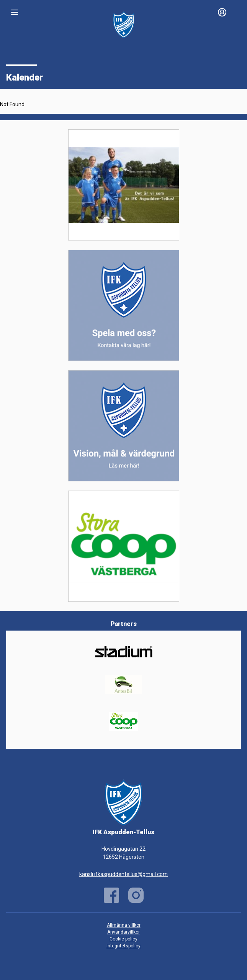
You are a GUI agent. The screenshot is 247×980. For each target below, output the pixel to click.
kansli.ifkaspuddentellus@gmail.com (123, 874)
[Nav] (15, 12)
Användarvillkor (123, 932)
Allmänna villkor (124, 925)
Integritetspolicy (123, 946)
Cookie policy (123, 939)
